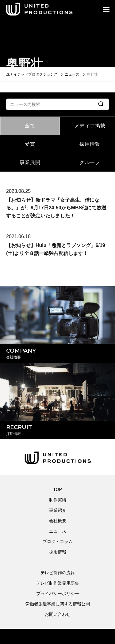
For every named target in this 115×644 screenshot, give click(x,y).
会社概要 (58, 521)
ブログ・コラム (58, 541)
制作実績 (58, 500)
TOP (57, 489)
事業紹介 (58, 510)
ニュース (58, 531)
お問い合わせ (58, 614)
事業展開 (30, 162)
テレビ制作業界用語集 (58, 583)
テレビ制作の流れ (58, 573)
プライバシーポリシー (58, 593)
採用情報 (58, 552)
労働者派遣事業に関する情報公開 (58, 604)
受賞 (30, 144)
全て (30, 126)
